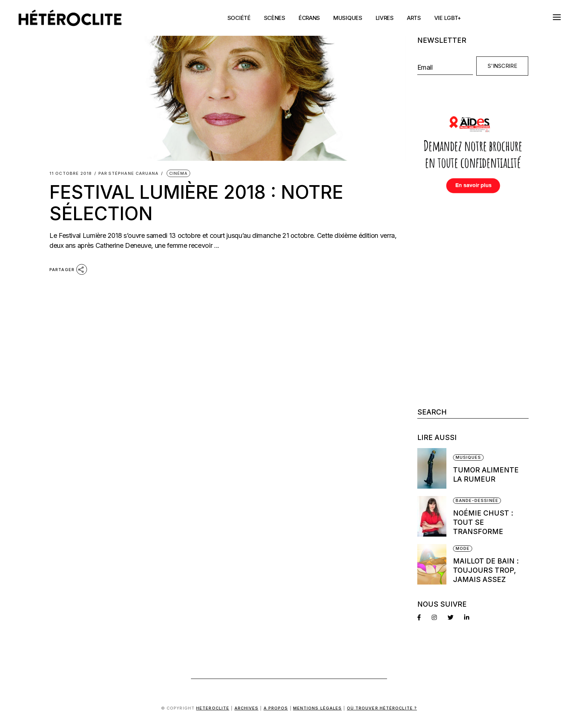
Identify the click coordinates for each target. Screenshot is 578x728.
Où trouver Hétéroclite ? (382, 708)
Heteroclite (213, 708)
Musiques (469, 457)
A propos (276, 708)
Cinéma (179, 173)
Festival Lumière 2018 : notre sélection (196, 203)
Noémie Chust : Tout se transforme (483, 522)
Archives (247, 708)
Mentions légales (318, 708)
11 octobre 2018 (71, 174)
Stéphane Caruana (129, 174)
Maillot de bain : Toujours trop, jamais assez (486, 570)
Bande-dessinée (477, 500)
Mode (463, 548)
